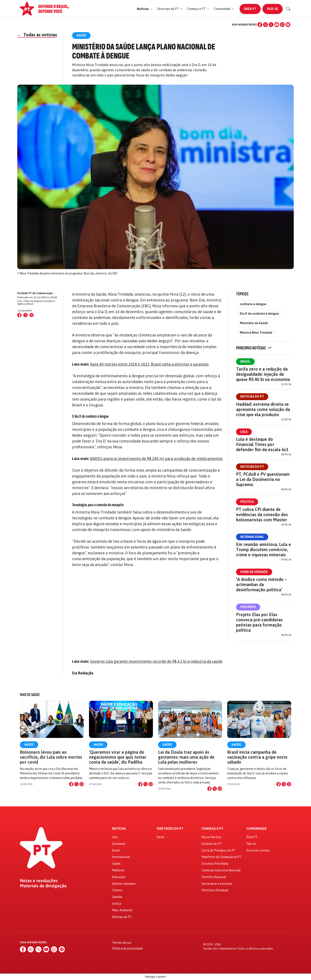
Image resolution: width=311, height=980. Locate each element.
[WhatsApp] (282, 25)
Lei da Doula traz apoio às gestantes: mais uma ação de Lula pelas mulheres (186, 757)
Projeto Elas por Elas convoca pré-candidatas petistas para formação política (259, 622)
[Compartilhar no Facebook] (19, 315)
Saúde (29, 745)
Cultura (117, 890)
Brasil (245, 362)
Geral (160, 837)
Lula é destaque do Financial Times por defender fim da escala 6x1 (262, 444)
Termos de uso (122, 943)
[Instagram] (265, 25)
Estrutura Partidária (215, 864)
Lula (244, 432)
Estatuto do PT (212, 844)
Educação (119, 877)
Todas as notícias (37, 35)
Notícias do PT (252, 396)
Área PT (250, 9)
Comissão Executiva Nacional (221, 870)
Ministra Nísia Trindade (256, 333)
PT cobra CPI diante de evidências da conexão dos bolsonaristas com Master (262, 515)
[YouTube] (277, 25)
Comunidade (256, 829)
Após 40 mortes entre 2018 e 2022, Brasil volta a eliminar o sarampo (149, 364)
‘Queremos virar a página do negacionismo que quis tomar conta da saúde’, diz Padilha (118, 757)
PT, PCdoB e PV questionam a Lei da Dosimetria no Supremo (263, 479)
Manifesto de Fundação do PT (222, 857)
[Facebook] (260, 25)
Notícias (119, 829)
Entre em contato (258, 850)
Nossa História (211, 837)
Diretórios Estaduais (215, 890)
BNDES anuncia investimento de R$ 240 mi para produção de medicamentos (156, 459)
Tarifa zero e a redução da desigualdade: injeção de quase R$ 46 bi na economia (263, 374)
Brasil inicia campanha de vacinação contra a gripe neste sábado (257, 757)
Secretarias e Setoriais (217, 884)
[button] (145, 9)
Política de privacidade (128, 948)
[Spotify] (288, 25)
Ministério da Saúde (254, 323)
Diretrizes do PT (170, 829)
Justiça (117, 904)
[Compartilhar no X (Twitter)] (25, 315)
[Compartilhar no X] (76, 784)
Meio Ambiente (122, 910)
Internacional (252, 537)
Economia (119, 844)
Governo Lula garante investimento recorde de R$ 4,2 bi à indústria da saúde (156, 661)
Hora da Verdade (254, 572)
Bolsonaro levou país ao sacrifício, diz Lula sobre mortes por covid (51, 757)
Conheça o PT (212, 829)
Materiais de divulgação (43, 886)
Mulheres (248, 607)
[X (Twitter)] (271, 25)
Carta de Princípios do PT (218, 850)
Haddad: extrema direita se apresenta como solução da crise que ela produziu (263, 409)
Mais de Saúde (30, 695)
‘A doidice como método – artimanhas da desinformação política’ (261, 584)
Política (247, 502)
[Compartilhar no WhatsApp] (32, 315)
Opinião (117, 897)
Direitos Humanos (124, 884)
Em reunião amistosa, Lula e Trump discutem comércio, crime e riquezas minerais (263, 549)
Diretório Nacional (214, 877)
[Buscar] (288, 9)
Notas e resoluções (39, 881)
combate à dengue (253, 304)
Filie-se (273, 9)
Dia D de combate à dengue (259, 314)
